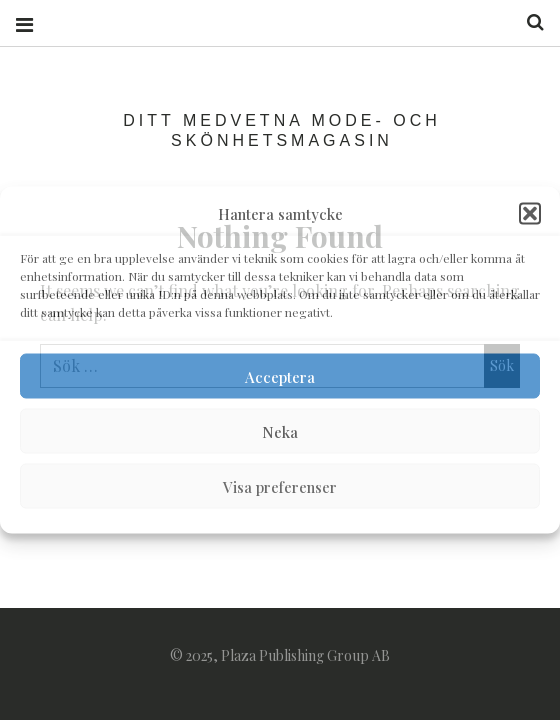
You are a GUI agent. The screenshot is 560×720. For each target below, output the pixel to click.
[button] (530, 214)
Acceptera (280, 376)
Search (528, 22)
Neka (280, 431)
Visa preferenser (280, 486)
